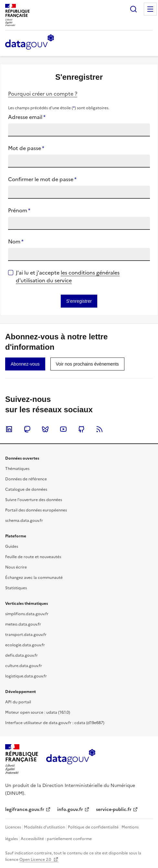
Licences (13, 827)
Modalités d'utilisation (44, 827)
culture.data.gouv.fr (24, 666)
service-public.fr (114, 809)
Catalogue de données (26, 489)
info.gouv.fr (70, 809)
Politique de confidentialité (93, 827)
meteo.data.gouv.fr (23, 624)
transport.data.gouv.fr (26, 635)
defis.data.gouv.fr (21, 655)
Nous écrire (16, 567)
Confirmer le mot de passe (42, 179)
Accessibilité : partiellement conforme (56, 839)
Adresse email (27, 117)
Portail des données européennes (36, 510)
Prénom (19, 210)
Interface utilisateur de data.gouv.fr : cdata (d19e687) (55, 723)
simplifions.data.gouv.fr (27, 614)
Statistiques (16, 588)
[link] (25, 364)
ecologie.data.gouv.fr (25, 645)
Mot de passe (26, 148)
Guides (12, 546)
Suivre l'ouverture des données (34, 500)
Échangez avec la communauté (34, 578)
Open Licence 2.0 (36, 860)
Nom (16, 241)
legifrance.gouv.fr (25, 809)
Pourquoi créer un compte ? (43, 94)
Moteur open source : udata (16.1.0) (38, 712)
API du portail (18, 702)
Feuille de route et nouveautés (33, 557)
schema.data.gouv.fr (24, 521)
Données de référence (26, 479)
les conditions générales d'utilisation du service (68, 276)
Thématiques (17, 469)
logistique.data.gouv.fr (26, 676)
